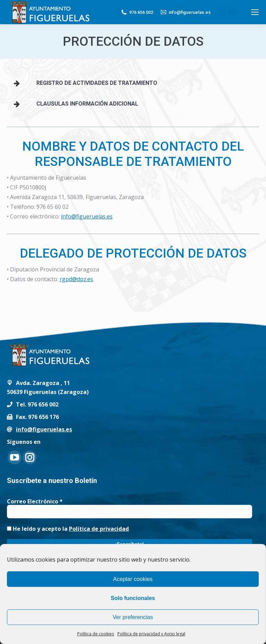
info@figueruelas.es (185, 12)
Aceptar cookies (133, 579)
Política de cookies (96, 634)
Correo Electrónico (35, 501)
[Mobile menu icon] (255, 12)
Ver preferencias (133, 617)
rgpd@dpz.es (76, 279)
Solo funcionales (133, 598)
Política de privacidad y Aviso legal (151, 634)
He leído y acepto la (68, 529)
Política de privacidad (99, 529)
